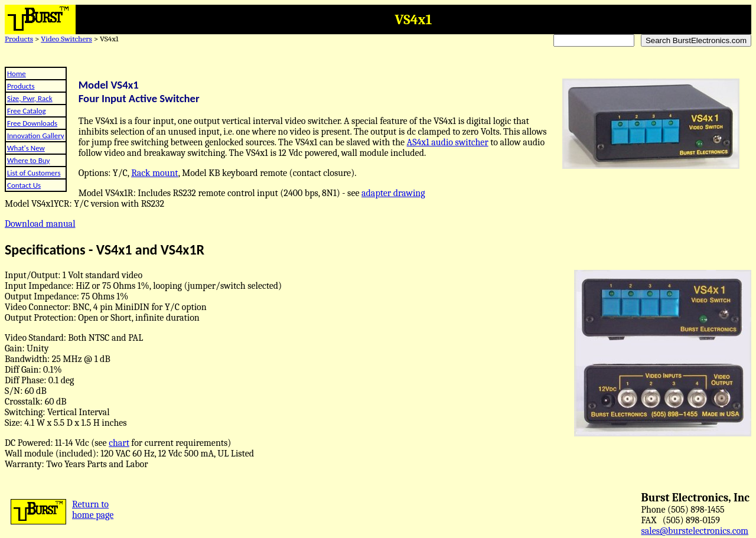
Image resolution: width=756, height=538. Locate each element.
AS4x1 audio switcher (448, 142)
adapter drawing (393, 193)
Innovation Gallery (36, 136)
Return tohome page (93, 510)
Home (17, 74)
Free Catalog (27, 111)
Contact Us (24, 185)
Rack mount (155, 173)
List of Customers (34, 173)
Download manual (40, 224)
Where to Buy (28, 160)
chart (119, 443)
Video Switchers (66, 39)
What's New (26, 148)
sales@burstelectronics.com (695, 531)
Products (19, 39)
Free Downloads (32, 123)
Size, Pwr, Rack (30, 98)
